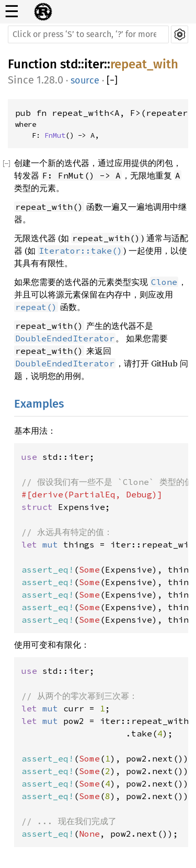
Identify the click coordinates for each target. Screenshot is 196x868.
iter (94, 64)
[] (112, 81)
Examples (39, 404)
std (69, 64)
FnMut (55, 135)
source (85, 80)
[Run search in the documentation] (88, 34)
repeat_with (144, 64)
